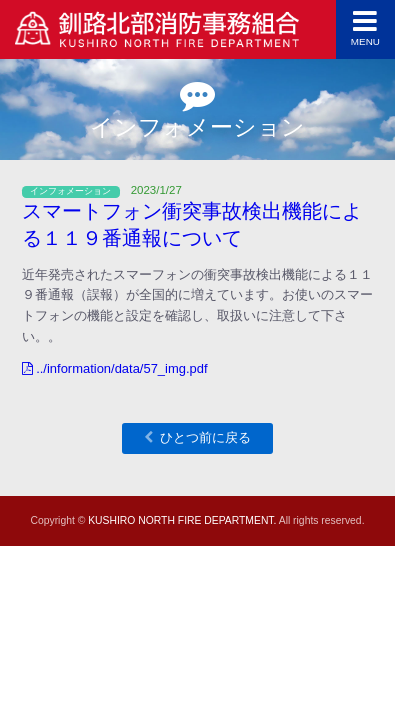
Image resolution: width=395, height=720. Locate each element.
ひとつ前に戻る (205, 437)
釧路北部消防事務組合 (158, 33)
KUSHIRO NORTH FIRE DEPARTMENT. (182, 520)
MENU (365, 27)
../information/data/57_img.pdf (115, 368)
